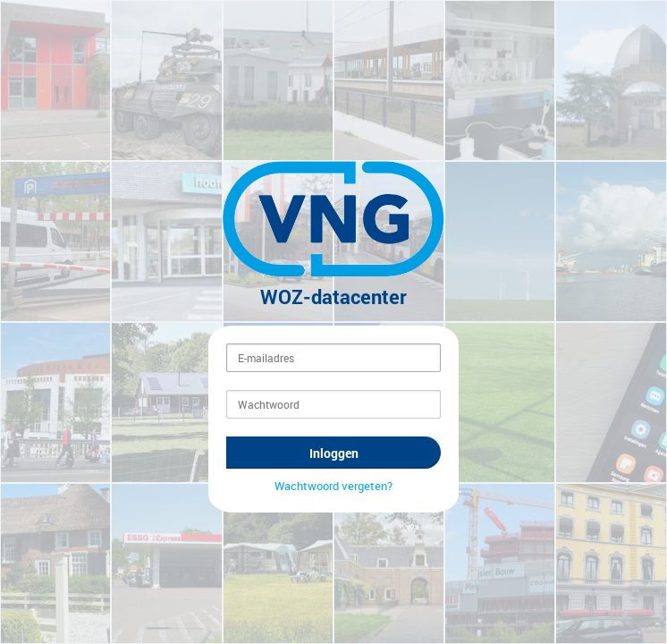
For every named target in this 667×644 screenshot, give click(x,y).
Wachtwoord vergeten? (333, 497)
